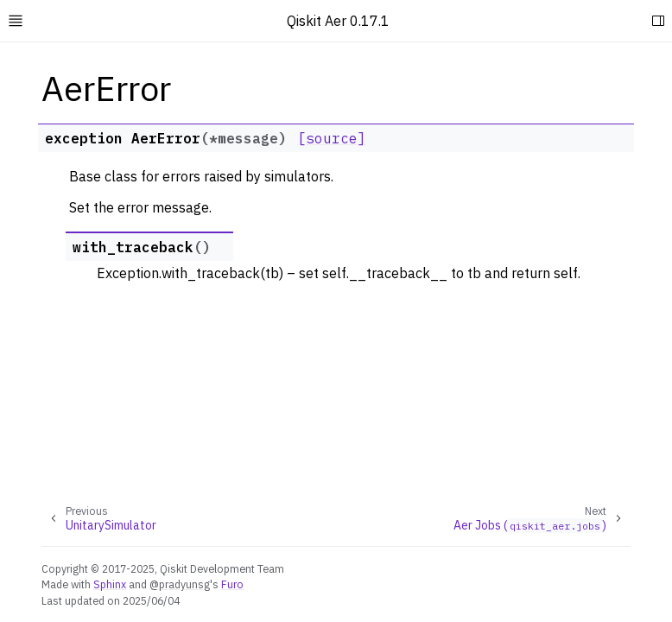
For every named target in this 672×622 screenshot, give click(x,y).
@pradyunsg (180, 584)
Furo (232, 584)
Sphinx (110, 584)
